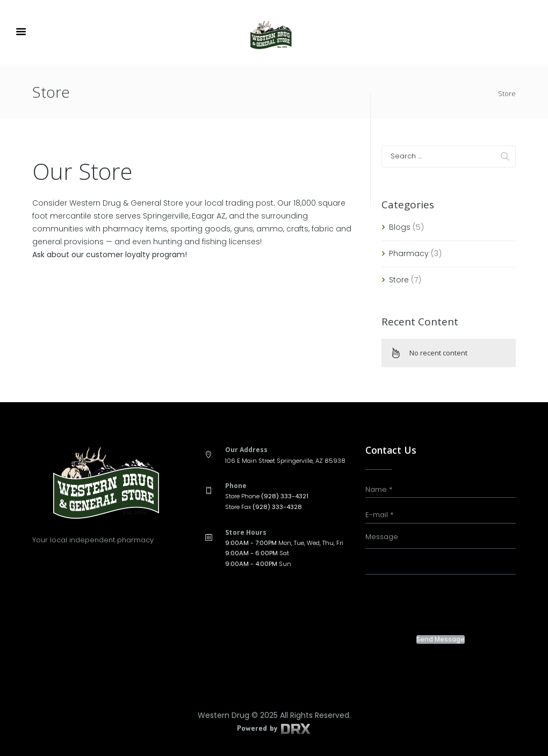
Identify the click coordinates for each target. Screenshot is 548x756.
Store (399, 280)
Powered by (274, 728)
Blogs (400, 227)
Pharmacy (409, 253)
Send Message (441, 639)
